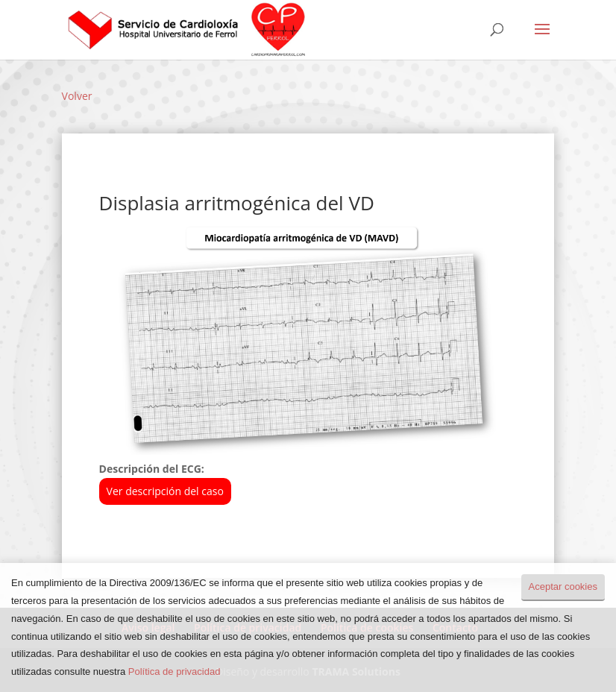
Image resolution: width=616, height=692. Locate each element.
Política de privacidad (175, 671)
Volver (77, 96)
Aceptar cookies (563, 586)
